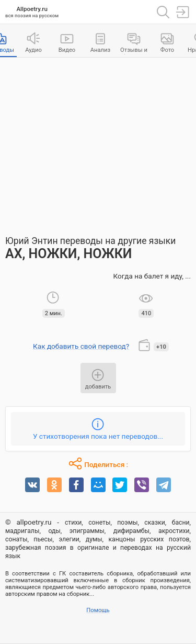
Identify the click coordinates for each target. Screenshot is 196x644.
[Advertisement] (98, 141)
